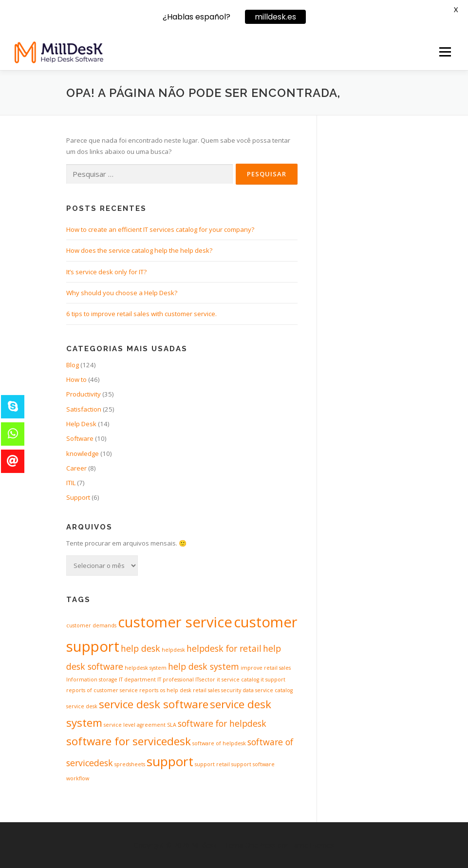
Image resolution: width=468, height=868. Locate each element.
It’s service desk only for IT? (106, 272)
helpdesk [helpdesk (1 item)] (173, 650)
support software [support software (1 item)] (253, 764)
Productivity (84, 394)
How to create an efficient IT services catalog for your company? (160, 229)
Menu (445, 52)
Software (80, 438)
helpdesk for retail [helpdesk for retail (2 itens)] (224, 648)
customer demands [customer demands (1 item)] (91, 625)
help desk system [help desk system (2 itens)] (204, 666)
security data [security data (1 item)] (237, 690)
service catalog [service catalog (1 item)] (274, 690)
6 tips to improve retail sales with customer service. (141, 314)
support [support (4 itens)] (170, 761)
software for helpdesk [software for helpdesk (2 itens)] (222, 723)
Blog (73, 365)
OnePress (260, 845)
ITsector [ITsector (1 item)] (205, 679)
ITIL (71, 483)
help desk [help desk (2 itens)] (140, 648)
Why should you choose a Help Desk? (122, 293)
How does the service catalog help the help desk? (139, 250)
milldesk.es (275, 17)
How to (76, 379)
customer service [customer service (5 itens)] (175, 622)
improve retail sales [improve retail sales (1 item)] (266, 668)
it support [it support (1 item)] (273, 679)
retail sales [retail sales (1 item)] (206, 690)
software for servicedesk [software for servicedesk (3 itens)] (129, 741)
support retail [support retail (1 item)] (212, 764)
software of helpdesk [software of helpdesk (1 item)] (219, 743)
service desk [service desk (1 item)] (82, 706)
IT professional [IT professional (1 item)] (176, 679)
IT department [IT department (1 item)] (137, 679)
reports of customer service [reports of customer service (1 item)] (102, 690)
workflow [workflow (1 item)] (78, 778)
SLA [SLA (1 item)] (172, 725)
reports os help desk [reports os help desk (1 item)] (165, 690)
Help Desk (81, 424)
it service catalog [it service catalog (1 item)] (238, 679)
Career (76, 468)
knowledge (83, 453)
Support (78, 497)
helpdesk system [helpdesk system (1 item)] (146, 668)
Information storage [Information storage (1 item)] (92, 679)
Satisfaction (84, 409)
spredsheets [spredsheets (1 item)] (130, 764)
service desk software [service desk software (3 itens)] (154, 704)
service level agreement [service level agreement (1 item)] (135, 725)
